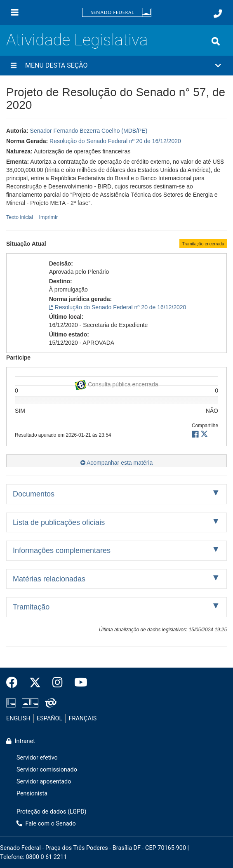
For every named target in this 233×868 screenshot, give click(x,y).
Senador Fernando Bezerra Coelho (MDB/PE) (89, 131)
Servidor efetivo (37, 758)
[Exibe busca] (216, 41)
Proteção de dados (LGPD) (52, 812)
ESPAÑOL (49, 719)
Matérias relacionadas (49, 579)
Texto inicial (20, 217)
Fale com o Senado (46, 824)
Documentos (34, 494)
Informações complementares (62, 550)
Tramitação (31, 607)
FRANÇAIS (83, 719)
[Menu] (15, 12)
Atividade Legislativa (77, 40)
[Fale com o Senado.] (218, 14)
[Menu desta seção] (14, 66)
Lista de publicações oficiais (59, 522)
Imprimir (48, 217)
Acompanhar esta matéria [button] (116, 463)
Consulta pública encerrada (116, 383)
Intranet (21, 741)
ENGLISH (18, 719)
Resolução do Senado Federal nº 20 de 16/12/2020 (115, 141)
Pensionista (32, 794)
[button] (116, 66)
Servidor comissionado (47, 770)
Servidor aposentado (44, 782)
